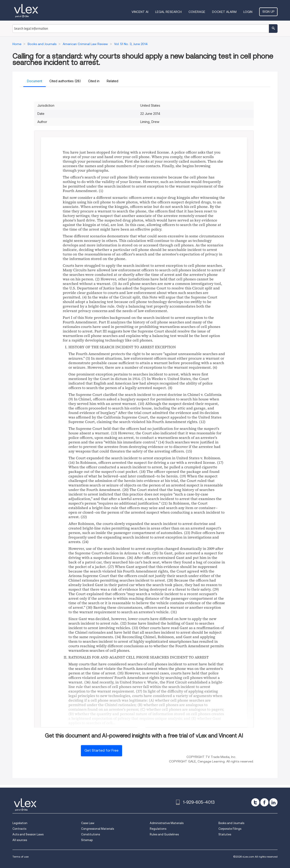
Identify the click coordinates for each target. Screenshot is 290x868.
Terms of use (21, 857)
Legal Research (168, 12)
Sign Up (268, 12)
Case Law (88, 823)
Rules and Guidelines (164, 834)
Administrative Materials (167, 823)
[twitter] (255, 802)
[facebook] (264, 802)
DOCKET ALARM (224, 12)
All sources (20, 840)
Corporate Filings (230, 829)
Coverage (197, 12)
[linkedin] (273, 802)
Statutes (225, 834)
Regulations (158, 829)
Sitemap (87, 840)
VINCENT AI (140, 12)
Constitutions (91, 834)
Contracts (19, 829)
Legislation (20, 823)
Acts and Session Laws (28, 834)
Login (248, 12)
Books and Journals (231, 823)
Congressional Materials (98, 829)
